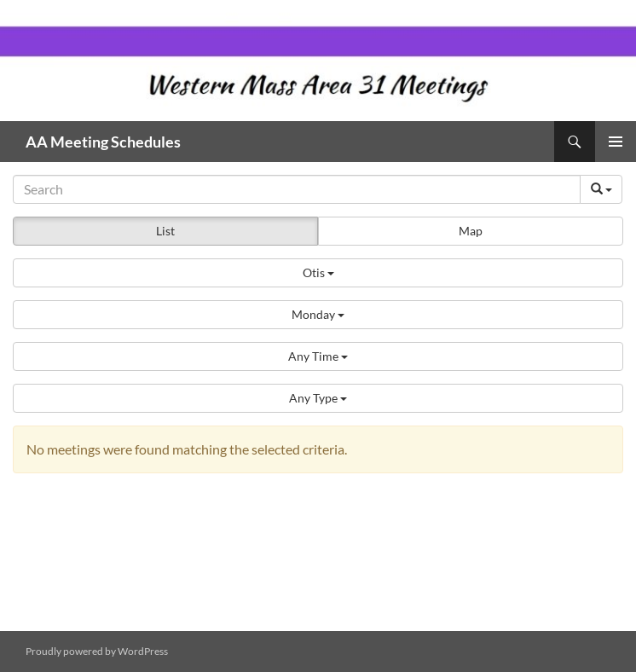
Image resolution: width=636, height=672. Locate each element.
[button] (318, 273)
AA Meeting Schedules (103, 142)
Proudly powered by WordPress (97, 651)
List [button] (165, 231)
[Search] (297, 189)
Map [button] (471, 231)
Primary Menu (616, 142)
